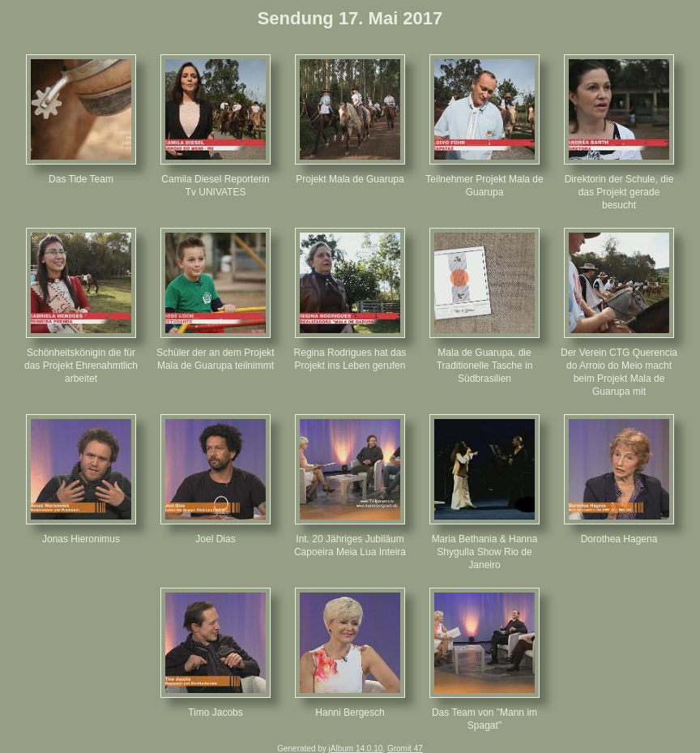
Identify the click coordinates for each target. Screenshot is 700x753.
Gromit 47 (405, 749)
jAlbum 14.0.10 (356, 749)
